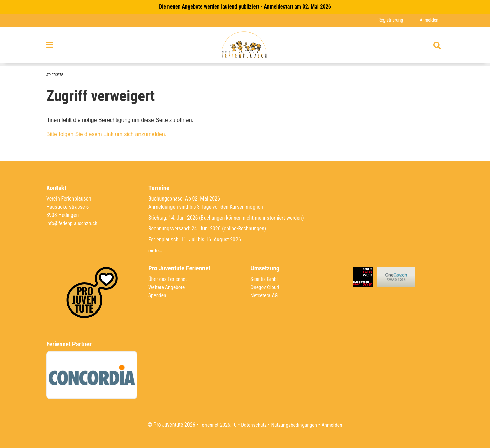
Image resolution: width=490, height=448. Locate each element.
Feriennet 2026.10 (216, 425)
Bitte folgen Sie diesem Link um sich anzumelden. (106, 135)
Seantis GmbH (266, 279)
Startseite (55, 75)
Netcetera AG (265, 295)
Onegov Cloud (265, 287)
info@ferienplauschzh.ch (73, 223)
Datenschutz (253, 425)
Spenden (158, 295)
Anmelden (429, 20)
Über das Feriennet (168, 279)
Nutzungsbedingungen (295, 425)
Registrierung (389, 20)
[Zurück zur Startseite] (245, 47)
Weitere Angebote (167, 287)
